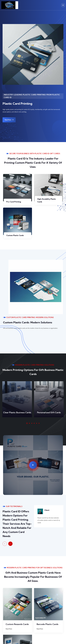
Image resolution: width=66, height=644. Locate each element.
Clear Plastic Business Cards (17, 412)
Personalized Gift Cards (49, 412)
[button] (27, 423)
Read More (9, 120)
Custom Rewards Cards (17, 624)
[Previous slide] (5, 544)
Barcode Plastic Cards (47, 624)
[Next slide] (10, 544)
